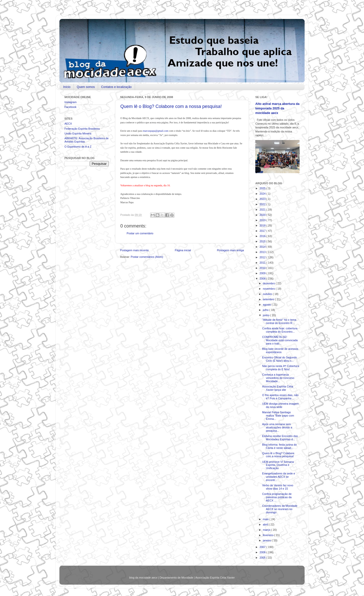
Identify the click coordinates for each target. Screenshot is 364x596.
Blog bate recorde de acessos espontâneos (280, 350)
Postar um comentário (140, 233)
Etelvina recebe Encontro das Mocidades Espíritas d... (280, 438)
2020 (263, 215)
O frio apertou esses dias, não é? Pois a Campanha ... (280, 397)
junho (267, 315)
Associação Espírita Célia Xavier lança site (278, 388)
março (267, 530)
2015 (263, 241)
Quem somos (86, 87)
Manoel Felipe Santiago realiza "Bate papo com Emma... (278, 416)
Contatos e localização (116, 87)
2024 (263, 194)
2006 (263, 552)
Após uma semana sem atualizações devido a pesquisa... (277, 427)
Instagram (71, 102)
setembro (269, 299)
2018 (263, 225)
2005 (263, 558)
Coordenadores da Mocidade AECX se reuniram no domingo (280, 509)
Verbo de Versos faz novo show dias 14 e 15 (278, 487)
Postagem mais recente (134, 250)
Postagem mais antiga (230, 250)
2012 (263, 257)
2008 (263, 279)
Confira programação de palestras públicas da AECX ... (277, 497)
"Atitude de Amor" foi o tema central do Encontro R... (279, 321)
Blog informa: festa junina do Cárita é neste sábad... (279, 446)
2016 (263, 236)
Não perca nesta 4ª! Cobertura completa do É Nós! (281, 368)
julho (266, 310)
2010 (263, 268)
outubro (268, 294)
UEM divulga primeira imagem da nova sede (280, 405)
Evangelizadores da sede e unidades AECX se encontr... (279, 477)
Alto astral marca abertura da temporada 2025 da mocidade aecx (277, 108)
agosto (267, 305)
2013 (263, 252)
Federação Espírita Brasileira (82, 129)
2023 (263, 199)
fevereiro (269, 535)
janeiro (267, 540)
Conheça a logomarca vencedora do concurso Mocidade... (278, 378)
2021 (263, 210)
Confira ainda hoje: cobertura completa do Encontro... (280, 330)
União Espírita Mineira (78, 133)
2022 (263, 204)
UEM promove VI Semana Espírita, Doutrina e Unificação (278, 465)
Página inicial (183, 250)
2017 (263, 231)
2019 (263, 220)
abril (266, 524)
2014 (263, 247)
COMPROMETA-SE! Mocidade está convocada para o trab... (280, 340)
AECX (68, 124)
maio (266, 519)
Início (67, 87)
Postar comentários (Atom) (147, 257)
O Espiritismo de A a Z (78, 147)
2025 (263, 188)
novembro (269, 289)
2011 (263, 263)
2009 (263, 273)
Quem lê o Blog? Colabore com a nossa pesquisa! (171, 106)
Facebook (70, 107)
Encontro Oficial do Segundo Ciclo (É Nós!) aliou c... (279, 359)
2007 (263, 547)
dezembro (269, 283)
